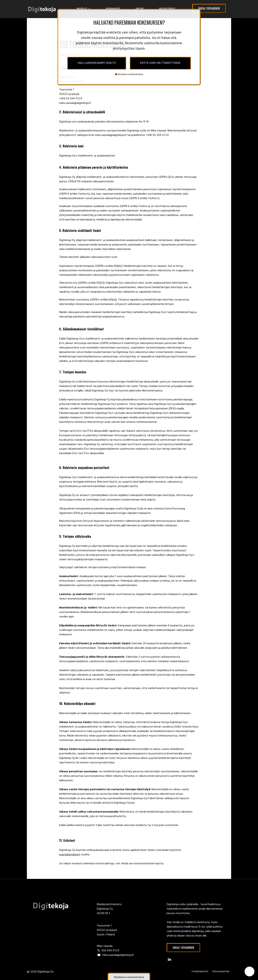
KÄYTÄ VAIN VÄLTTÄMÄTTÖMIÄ (160, 63)
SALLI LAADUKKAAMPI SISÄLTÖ (97, 63)
